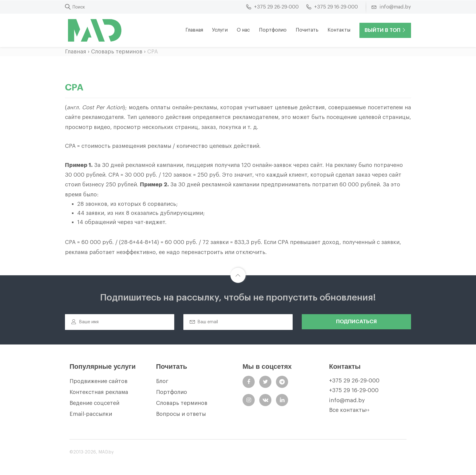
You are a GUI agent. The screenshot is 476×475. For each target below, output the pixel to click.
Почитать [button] (307, 30)
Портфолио (273, 30)
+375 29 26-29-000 (354, 381)
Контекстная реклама (99, 392)
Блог (162, 381)
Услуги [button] (220, 30)
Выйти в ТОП (385, 30)
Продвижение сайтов (99, 381)
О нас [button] (243, 30)
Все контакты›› (349, 410)
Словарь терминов (117, 52)
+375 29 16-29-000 (354, 390)
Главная (194, 30)
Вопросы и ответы (181, 414)
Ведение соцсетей (94, 403)
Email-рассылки (91, 414)
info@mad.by (347, 400)
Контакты (339, 30)
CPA (153, 52)
